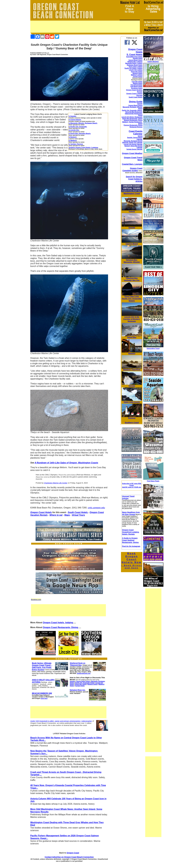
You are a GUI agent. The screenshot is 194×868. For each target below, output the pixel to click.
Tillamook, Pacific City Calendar (132, 143)
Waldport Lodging (137, 75)
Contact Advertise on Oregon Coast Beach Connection (69, 857)
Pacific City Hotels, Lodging (134, 68)
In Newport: (73, 137)
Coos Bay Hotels (137, 82)
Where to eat (56, 515)
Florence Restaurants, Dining (133, 125)
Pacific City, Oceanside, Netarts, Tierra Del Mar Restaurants (132, 111)
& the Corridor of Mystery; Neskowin (132, 319)
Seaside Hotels (138, 58)
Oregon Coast (73, 853)
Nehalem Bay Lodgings (135, 62)
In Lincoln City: (74, 130)
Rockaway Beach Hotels (135, 65)
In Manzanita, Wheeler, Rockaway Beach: (83, 123)
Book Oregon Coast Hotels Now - (132, 561)
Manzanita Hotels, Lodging (134, 63)
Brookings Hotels (137, 88)
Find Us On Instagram (131, 546)
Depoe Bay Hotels (137, 72)
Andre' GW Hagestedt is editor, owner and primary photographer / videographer (61, 721)
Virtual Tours (78, 515)
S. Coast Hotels (135, 55)
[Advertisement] (85, 27)
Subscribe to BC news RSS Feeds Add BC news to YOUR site (132, 485)
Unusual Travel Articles (128, 497)
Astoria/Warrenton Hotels (134, 57)
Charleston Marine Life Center (56, 483)
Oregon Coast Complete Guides (132, 169)
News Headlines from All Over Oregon (131, 513)
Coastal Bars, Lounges (132, 164)
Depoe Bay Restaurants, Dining (132, 119)
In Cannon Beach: (75, 120)
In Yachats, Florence (76, 144)
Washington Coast (132, 193)
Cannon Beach (132, 244)
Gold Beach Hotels (136, 86)
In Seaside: (73, 116)
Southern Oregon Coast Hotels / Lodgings (83, 147)
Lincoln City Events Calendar (133, 144)
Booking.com (36, 600)
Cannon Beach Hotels (135, 60)
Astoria (140, 136)
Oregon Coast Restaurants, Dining (60, 627)
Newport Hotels (137, 73)
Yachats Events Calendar (134, 149)
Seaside (140, 104)
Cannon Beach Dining (135, 105)
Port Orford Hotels (137, 85)
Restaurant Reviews (136, 127)
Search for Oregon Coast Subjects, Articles (134, 179)
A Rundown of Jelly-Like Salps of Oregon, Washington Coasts (66, 463)
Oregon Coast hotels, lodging (58, 623)
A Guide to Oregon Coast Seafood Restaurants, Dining (130, 540)
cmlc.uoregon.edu (96, 508)
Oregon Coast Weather (132, 153)
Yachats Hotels (138, 77)
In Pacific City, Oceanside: (78, 127)
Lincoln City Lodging (136, 70)
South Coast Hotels (78, 512)
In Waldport (73, 140)
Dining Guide (136, 102)
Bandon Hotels (138, 83)
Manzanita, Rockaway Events (133, 141)
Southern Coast (132, 423)
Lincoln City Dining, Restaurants (132, 117)
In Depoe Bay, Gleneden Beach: (80, 133)
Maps (67, 515)
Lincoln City (129, 317)
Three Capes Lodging (136, 67)
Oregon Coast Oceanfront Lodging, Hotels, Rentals (131, 532)
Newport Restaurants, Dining (133, 120)
